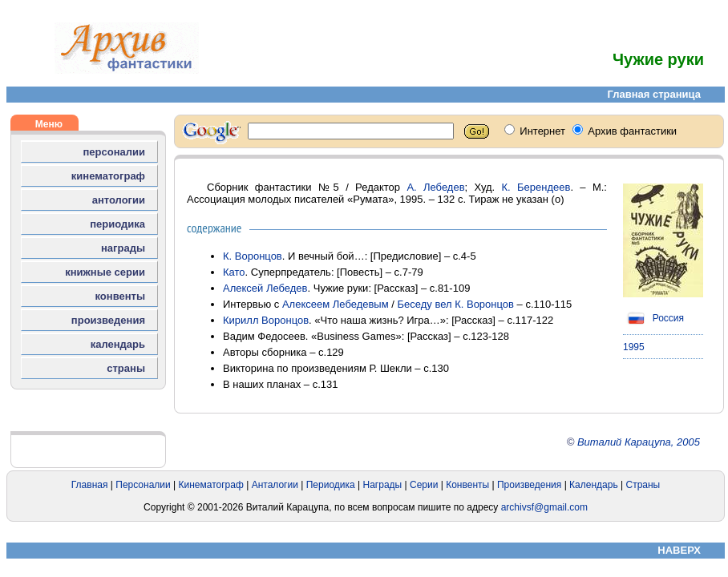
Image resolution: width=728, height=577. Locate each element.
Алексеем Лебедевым (336, 304)
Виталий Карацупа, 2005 (639, 442)
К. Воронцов (253, 256)
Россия (653, 318)
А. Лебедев (435, 187)
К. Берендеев (536, 187)
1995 (634, 347)
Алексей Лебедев (265, 288)
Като (234, 272)
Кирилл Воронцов (266, 320)
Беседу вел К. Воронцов (456, 304)
